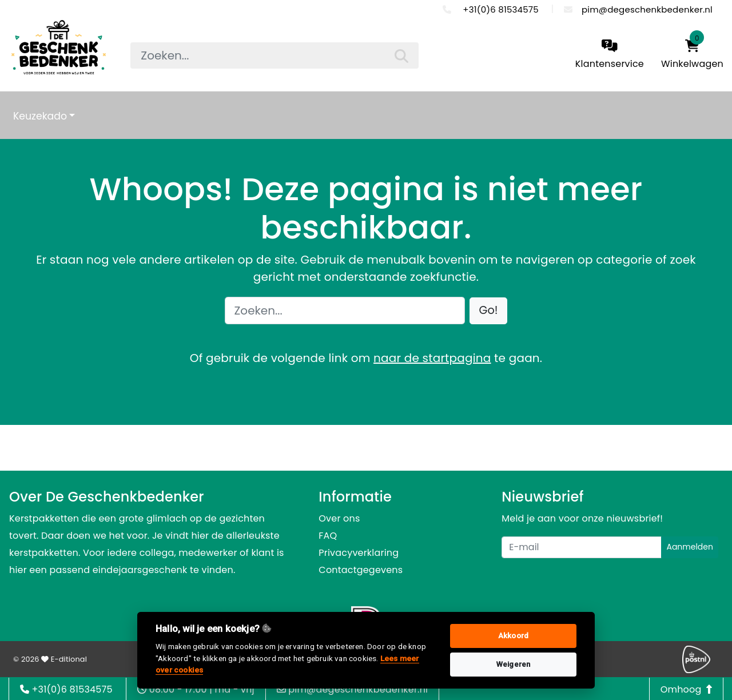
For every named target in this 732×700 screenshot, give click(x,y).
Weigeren (514, 664)
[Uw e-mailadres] (582, 547)
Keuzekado (40, 116)
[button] (489, 311)
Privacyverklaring (359, 553)
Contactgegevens (361, 570)
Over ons (339, 518)
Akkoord (513, 636)
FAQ (328, 536)
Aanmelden (690, 547)
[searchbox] (274, 55)
